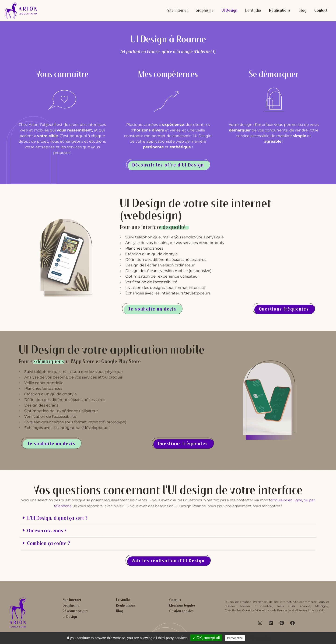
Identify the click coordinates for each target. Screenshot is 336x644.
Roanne (305, 606)
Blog (302, 11)
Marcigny (322, 606)
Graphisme (205, 11)
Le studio (253, 11)
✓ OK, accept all (206, 638)
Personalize (235, 638)
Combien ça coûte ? (49, 544)
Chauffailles (233, 610)
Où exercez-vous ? (47, 531)
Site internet (177, 11)
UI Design (229, 11)
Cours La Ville (252, 610)
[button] (168, 519)
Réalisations (280, 11)
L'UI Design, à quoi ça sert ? (57, 518)
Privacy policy (260, 638)
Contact (321, 11)
